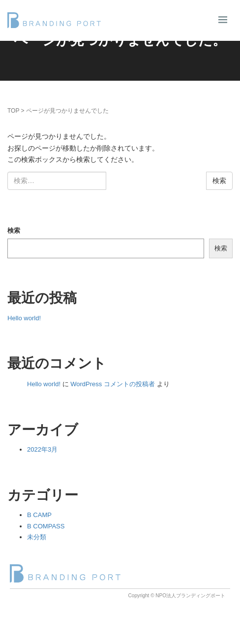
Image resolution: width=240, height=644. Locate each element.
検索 (14, 230)
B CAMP (39, 515)
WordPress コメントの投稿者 (113, 384)
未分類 (37, 537)
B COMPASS (46, 526)
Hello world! (24, 318)
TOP (13, 111)
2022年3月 (42, 449)
